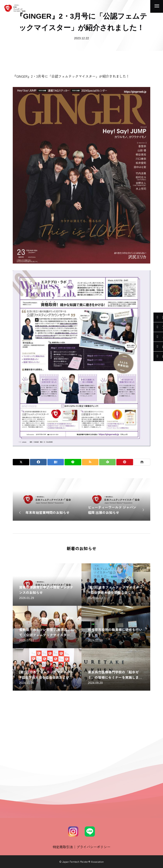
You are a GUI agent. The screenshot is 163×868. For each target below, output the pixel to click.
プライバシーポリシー (93, 847)
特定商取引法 (63, 847)
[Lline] (73, 462)
